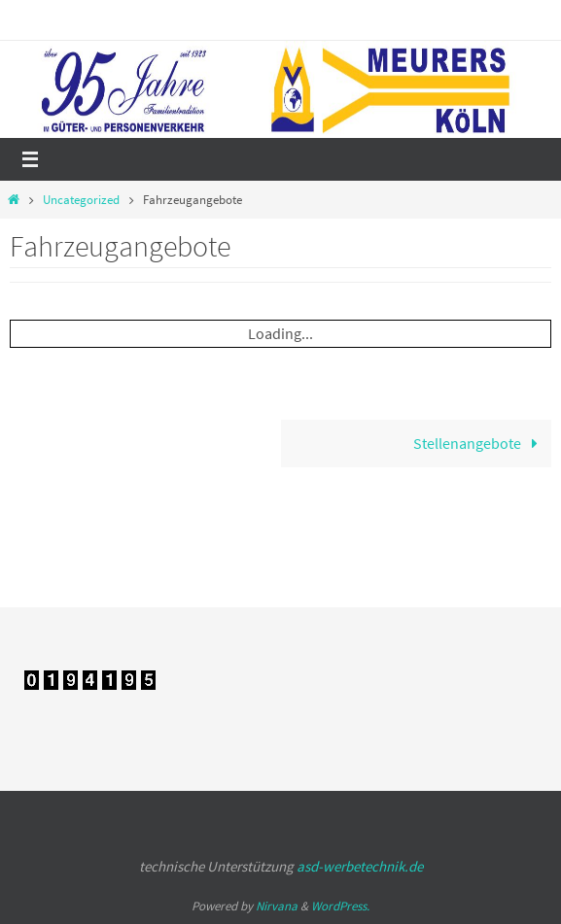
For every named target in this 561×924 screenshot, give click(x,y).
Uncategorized (81, 200)
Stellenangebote (480, 443)
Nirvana (277, 906)
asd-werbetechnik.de (360, 866)
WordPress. (340, 906)
